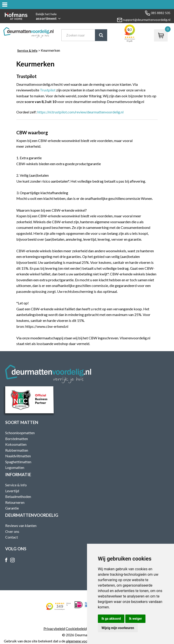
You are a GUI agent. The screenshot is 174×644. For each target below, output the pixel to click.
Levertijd (12, 491)
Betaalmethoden (18, 496)
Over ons (12, 531)
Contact (12, 537)
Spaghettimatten (18, 462)
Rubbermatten (17, 450)
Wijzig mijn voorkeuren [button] (118, 628)
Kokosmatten (16, 444)
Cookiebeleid (76, 628)
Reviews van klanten (21, 525)
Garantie (12, 508)
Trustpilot (48, 90)
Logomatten (15, 467)
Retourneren (15, 502)
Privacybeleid (54, 628)
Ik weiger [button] (135, 619)
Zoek (101, 35)
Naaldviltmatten (18, 456)
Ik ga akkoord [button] (111, 619)
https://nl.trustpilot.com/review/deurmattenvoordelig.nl (80, 112)
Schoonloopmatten (20, 433)
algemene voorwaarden (84, 641)
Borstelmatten (17, 439)
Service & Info (27, 51)
